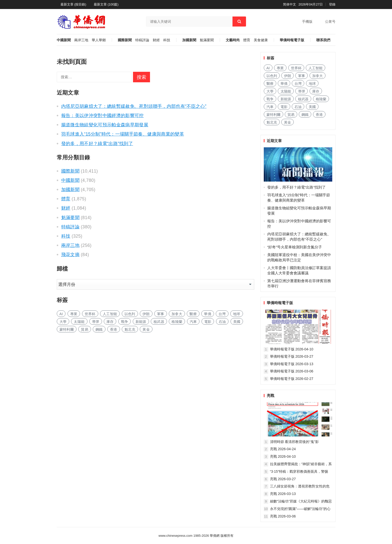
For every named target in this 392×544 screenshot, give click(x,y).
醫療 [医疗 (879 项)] (193, 314)
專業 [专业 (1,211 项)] (74, 314)
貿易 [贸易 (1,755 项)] (85, 329)
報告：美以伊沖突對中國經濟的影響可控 (102, 116)
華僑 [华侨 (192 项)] (208, 314)
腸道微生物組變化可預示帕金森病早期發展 (105, 125)
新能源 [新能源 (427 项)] (141, 322)
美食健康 (261, 40)
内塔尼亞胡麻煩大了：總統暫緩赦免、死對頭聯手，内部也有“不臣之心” (134, 106)
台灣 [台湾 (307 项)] (222, 314)
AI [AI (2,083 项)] (61, 314)
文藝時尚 (233, 40)
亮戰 (270, 396)
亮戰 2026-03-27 (283, 479)
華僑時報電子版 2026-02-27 (292, 379)
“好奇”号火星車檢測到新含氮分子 (295, 247)
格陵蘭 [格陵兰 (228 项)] (177, 322)
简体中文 (289, 4)
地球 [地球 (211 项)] (237, 314)
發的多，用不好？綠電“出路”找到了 (97, 144)
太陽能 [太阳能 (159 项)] (79, 322)
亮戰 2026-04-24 (283, 449)
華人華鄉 (99, 40)
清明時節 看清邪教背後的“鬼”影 (294, 442)
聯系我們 (323, 40)
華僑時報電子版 (292, 40)
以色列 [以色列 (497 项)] (130, 314)
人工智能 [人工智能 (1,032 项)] (110, 314)
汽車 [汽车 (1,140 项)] (193, 322)
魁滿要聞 (207, 40)
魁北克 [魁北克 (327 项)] (130, 329)
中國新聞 (64, 40)
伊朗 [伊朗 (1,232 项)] (146, 314)
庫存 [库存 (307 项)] (110, 322)
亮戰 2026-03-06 (283, 516)
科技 (167, 40)
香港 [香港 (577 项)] (114, 329)
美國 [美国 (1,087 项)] (237, 322)
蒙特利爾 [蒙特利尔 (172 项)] (67, 329)
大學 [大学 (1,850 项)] (63, 322)
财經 (156, 40)
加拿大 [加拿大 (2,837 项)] (177, 314)
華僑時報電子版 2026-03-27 (292, 356)
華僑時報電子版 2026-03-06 (292, 371)
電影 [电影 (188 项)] (208, 322)
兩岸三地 (81, 40)
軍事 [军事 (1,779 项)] (161, 314)
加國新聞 (189, 40)
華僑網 (214, 536)
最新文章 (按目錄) (73, 4)
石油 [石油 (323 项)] (222, 322)
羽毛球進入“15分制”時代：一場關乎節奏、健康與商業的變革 (123, 134)
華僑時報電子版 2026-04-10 (292, 349)
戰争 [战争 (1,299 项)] (125, 322)
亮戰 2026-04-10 (283, 456)
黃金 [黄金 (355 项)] (146, 329)
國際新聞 (125, 40)
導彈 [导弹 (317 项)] (96, 322)
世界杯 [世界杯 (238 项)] (90, 314)
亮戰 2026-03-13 (283, 494)
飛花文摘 (70, 255)
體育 (247, 40)
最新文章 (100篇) (106, 4)
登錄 (332, 4)
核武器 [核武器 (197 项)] (159, 322)
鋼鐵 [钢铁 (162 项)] (99, 329)
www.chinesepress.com (175, 536)
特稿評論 (142, 40)
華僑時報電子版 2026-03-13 (292, 364)
